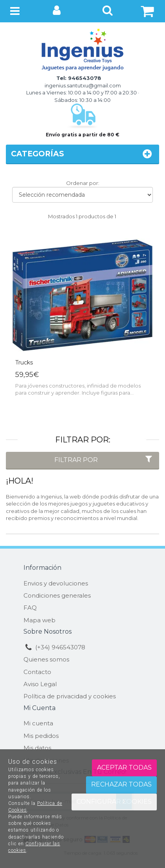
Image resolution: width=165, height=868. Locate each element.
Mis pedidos (41, 736)
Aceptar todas (124, 767)
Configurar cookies (114, 802)
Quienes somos (46, 659)
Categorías (82, 154)
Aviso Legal (40, 684)
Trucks (24, 362)
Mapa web (39, 620)
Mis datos (37, 748)
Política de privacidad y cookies (70, 696)
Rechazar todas (121, 784)
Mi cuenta (38, 723)
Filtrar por (104, 460)
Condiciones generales (57, 595)
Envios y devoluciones (56, 583)
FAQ (30, 608)
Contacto (37, 672)
